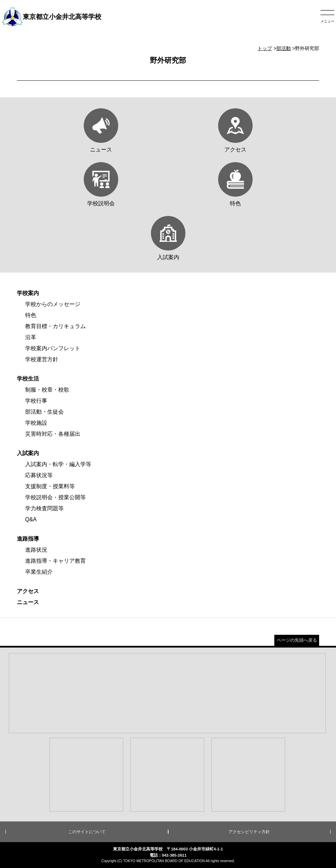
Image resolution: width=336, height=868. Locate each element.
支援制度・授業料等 (50, 486)
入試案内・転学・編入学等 (58, 464)
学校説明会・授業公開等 (55, 497)
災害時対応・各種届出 (53, 434)
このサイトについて (87, 832)
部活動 (284, 48)
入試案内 (28, 453)
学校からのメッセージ (53, 304)
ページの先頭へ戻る (297, 640)
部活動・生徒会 (44, 412)
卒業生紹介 (39, 572)
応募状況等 (39, 475)
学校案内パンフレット (53, 348)
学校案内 (28, 293)
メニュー (327, 21)
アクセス (28, 591)
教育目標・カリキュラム (55, 326)
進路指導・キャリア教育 (55, 561)
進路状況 (36, 550)
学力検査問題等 (44, 508)
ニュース (28, 602)
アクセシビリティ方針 (249, 832)
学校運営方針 (42, 359)
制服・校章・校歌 (47, 390)
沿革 (31, 337)
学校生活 (28, 379)
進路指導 (28, 539)
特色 (31, 315)
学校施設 (36, 423)
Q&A (31, 519)
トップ (265, 48)
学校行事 (36, 401)
